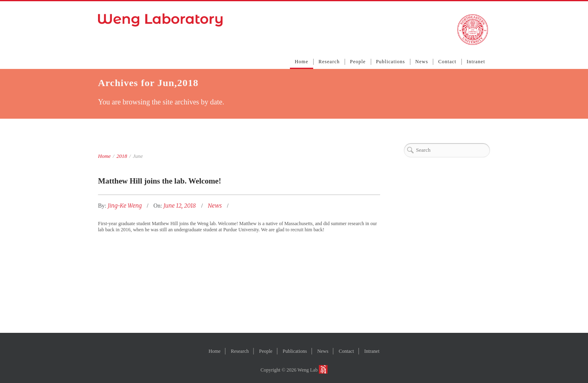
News (422, 62)
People (358, 62)
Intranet (476, 62)
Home (302, 62)
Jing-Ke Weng (126, 206)
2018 (122, 156)
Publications (391, 62)
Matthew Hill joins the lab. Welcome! (160, 181)
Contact (447, 62)
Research (329, 62)
